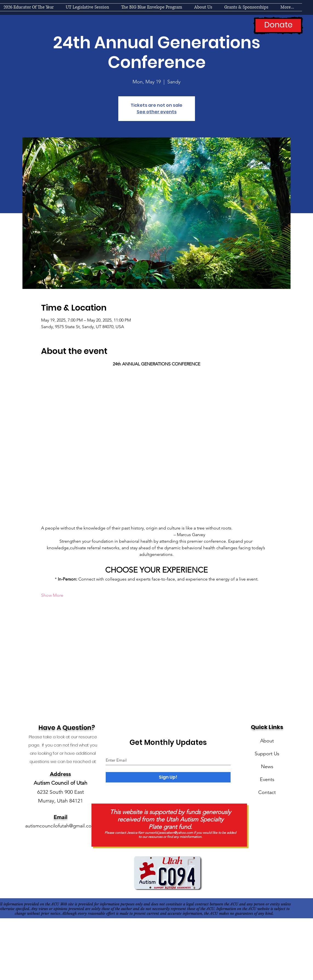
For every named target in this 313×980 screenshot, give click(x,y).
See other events (157, 112)
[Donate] (278, 26)
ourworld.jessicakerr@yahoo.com (169, 833)
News (267, 767)
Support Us (267, 754)
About (267, 741)
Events (267, 779)
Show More (52, 595)
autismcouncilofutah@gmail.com (60, 826)
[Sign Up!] (168, 777)
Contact (267, 792)
